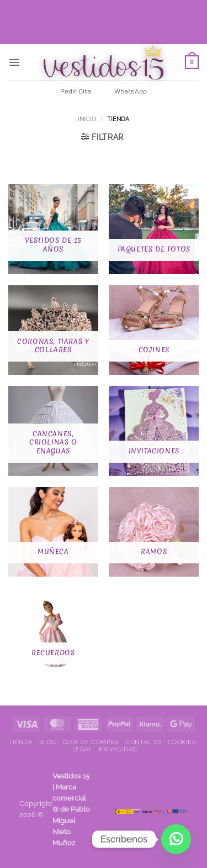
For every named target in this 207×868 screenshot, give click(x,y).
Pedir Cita (76, 91)
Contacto (143, 742)
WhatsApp (131, 91)
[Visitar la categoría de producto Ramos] (154, 532)
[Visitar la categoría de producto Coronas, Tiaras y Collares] (53, 330)
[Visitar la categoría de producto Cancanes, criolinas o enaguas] (53, 431)
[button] (14, 62)
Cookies (182, 742)
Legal (83, 749)
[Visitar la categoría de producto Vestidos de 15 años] (53, 229)
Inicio (87, 119)
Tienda (20, 742)
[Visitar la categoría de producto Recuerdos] (53, 633)
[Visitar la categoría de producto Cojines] (154, 330)
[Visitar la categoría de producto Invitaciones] (154, 431)
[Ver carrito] (192, 62)
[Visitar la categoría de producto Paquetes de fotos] (154, 229)
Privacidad (118, 749)
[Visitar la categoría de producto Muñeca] (53, 532)
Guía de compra (91, 742)
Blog (48, 742)
